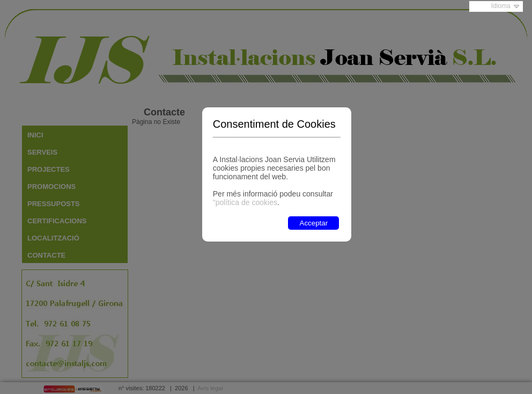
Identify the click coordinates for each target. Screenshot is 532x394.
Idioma (501, 6)
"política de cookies (245, 202)
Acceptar (314, 223)
